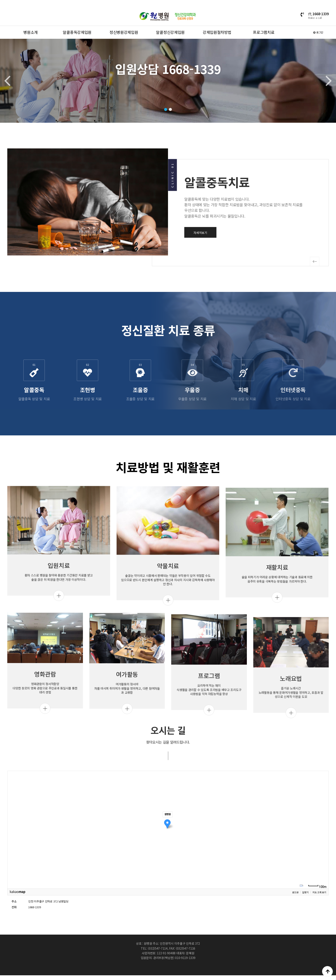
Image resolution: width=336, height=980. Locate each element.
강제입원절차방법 (217, 32)
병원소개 (31, 32)
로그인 (318, 32)
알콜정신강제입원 (170, 32)
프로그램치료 (264, 32)
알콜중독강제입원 (77, 32)
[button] (166, 109)
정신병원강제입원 (124, 32)
